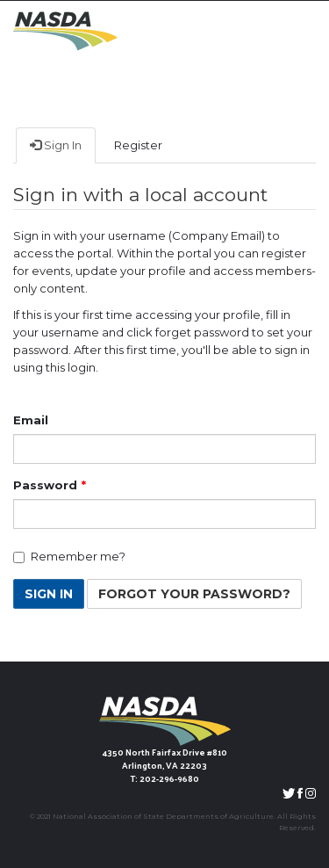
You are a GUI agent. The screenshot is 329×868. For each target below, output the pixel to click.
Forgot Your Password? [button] (194, 594)
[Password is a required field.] (164, 514)
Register (138, 145)
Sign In (56, 145)
